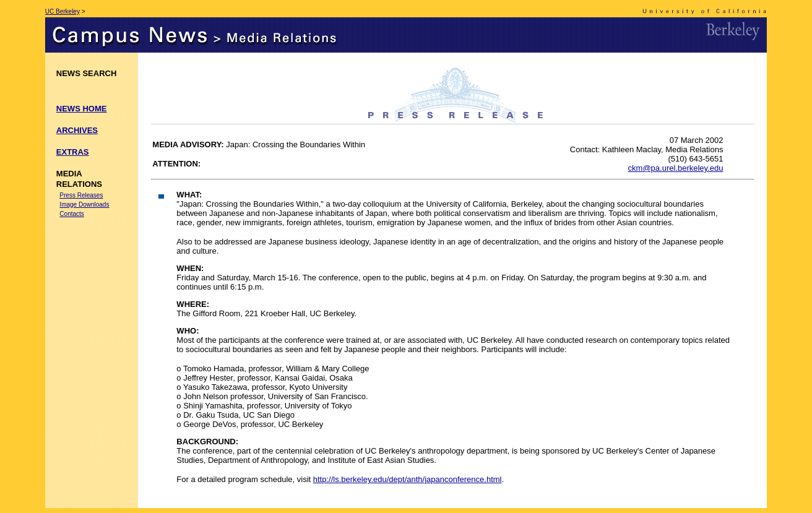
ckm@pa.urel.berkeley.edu (676, 168)
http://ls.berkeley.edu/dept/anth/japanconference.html (408, 479)
